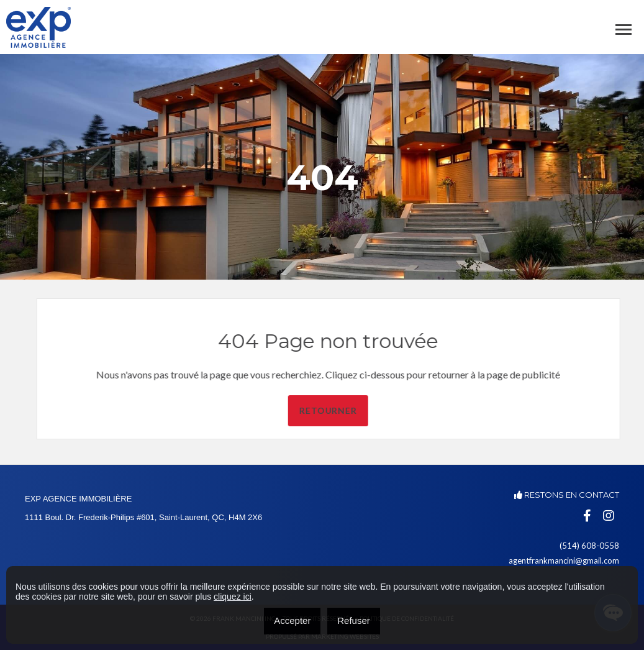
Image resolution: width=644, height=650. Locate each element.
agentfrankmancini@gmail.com (564, 561)
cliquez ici (233, 597)
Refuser (354, 620)
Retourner (357, 410)
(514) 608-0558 (589, 546)
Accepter (292, 620)
